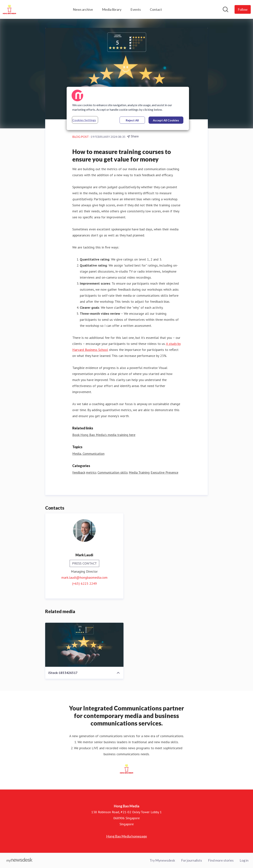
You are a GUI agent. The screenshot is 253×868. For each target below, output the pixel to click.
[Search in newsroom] (226, 9)
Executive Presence (164, 472)
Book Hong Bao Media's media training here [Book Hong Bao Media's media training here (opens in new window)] (104, 435)
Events (136, 9)
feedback (79, 472)
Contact (156, 9)
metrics (91, 472)
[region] (128, 108)
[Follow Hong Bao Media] (243, 9)
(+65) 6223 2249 (84, 583)
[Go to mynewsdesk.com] (19, 860)
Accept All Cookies (166, 120)
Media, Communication (88, 454)
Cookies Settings (84, 120)
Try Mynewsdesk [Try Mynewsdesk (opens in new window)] (162, 860)
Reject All (132, 120)
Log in (244, 860)
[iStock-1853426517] (84, 645)
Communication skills (113, 472)
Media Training (139, 472)
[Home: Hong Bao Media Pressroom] (9, 9)
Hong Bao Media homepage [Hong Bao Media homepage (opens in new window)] (127, 836)
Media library (112, 9)
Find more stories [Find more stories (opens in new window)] (221, 860)
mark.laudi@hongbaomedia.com (84, 577)
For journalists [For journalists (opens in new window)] (192, 860)
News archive (83, 9)
